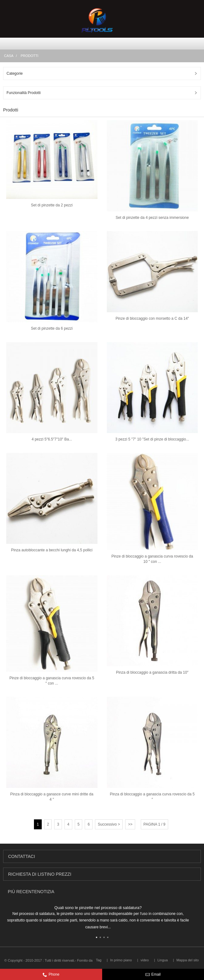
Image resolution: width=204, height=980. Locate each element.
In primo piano (121, 960)
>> (130, 824)
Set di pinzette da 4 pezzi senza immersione (152, 218)
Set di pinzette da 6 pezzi (52, 328)
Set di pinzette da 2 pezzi (52, 205)
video (145, 960)
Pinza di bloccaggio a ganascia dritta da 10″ (152, 672)
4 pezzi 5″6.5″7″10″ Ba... (52, 439)
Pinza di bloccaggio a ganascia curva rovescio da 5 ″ (152, 797)
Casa (9, 56)
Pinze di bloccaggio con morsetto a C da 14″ (152, 318)
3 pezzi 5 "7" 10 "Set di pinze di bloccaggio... (152, 439)
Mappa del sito (187, 960)
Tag (99, 960)
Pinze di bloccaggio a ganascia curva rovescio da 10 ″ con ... (152, 559)
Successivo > (109, 824)
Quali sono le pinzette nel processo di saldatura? (98, 908)
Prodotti (29, 56)
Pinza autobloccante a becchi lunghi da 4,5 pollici (52, 550)
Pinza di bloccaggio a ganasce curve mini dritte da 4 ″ (52, 797)
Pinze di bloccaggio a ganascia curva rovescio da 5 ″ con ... (52, 681)
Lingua (162, 960)
